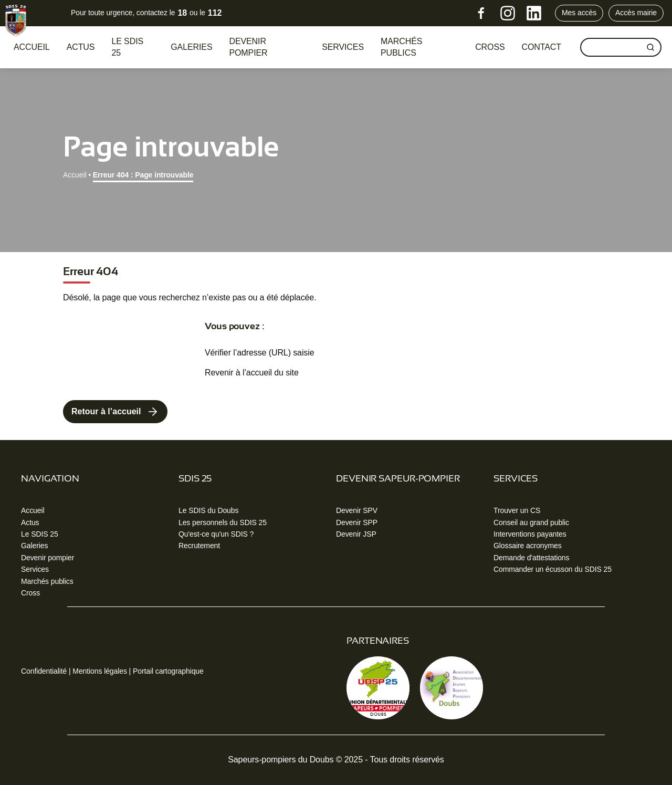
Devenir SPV (357, 510)
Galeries (191, 47)
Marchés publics (401, 47)
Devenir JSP (356, 534)
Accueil (32, 47)
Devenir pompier (248, 47)
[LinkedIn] (534, 13)
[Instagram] (508, 13)
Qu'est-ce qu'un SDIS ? (216, 534)
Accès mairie (636, 13)
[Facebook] (481, 13)
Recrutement (199, 546)
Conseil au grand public (531, 522)
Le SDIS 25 (127, 47)
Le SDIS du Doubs (208, 510)
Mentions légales (99, 671)
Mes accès (579, 13)
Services (343, 47)
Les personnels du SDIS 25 (223, 522)
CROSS (490, 47)
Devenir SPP (357, 522)
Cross (30, 593)
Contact (542, 47)
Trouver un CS (517, 510)
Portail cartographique (168, 671)
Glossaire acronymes (528, 546)
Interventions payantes (530, 534)
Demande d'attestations (531, 558)
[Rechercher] (650, 47)
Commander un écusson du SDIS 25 (553, 569)
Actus (81, 47)
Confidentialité (44, 671)
